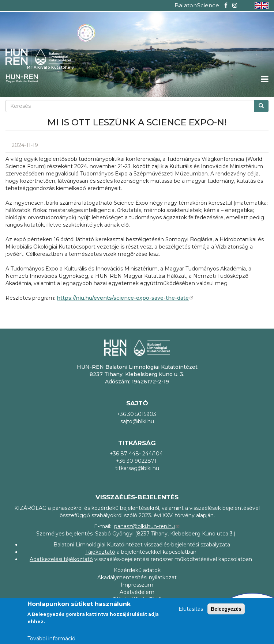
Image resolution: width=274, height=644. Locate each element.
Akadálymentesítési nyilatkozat (137, 577)
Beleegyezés (226, 609)
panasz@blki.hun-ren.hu (147, 526)
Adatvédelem (137, 592)
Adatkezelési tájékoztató (61, 559)
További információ (51, 639)
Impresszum (137, 585)
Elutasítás (191, 609)
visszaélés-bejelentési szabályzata (187, 545)
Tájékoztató (100, 552)
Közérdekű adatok (137, 570)
